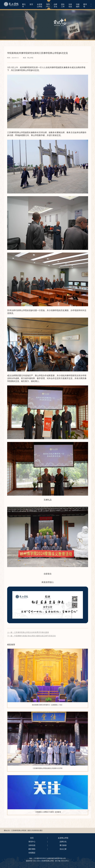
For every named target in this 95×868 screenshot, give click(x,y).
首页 (31, 4)
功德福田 (78, 5)
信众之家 (63, 849)
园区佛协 (32, 849)
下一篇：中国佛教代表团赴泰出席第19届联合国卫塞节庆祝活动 (31, 636)
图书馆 (85, 5)
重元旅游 (63, 845)
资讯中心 (48, 5)
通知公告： (8, 830)
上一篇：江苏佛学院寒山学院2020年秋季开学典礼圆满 (28, 632)
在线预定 (32, 853)
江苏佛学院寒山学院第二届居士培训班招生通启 (27, 830)
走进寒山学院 (40, 5)
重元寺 (24, 5)
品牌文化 (55, 5)
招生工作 (63, 5)
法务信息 (70, 5)
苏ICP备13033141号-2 (62, 861)
